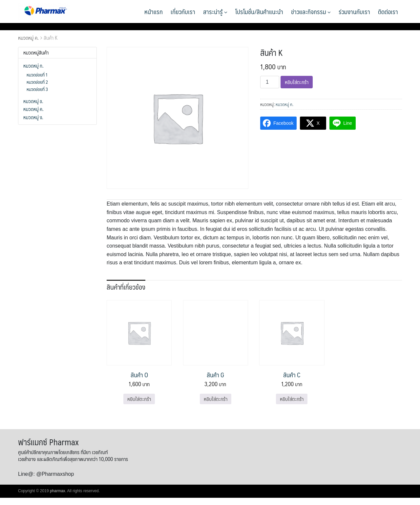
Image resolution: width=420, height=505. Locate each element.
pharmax (58, 491)
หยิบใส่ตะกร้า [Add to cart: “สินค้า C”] (292, 399)
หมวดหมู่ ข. (33, 101)
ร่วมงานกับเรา (354, 11)
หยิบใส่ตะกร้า (297, 82)
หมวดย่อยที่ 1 (37, 75)
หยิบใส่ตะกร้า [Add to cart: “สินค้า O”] (139, 399)
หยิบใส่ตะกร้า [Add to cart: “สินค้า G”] (216, 399)
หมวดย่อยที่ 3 (37, 89)
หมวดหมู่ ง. (33, 117)
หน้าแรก (154, 11)
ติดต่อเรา (388, 11)
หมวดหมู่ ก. (33, 66)
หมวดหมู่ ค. (28, 38)
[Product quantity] (270, 82)
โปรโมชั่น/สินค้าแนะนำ (259, 11)
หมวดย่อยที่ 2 (37, 82)
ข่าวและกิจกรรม (311, 11)
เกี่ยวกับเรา (183, 11)
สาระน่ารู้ (215, 11)
